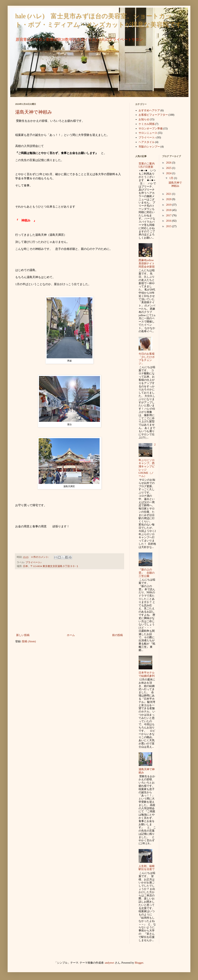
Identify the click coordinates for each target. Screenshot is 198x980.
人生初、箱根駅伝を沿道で (147, 868)
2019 (169, 205)
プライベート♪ (34, 562)
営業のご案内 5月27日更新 (148, 165)
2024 (169, 173)
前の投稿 (117, 635)
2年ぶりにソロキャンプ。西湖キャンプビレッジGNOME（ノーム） (147, 460)
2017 (169, 215)
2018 (169, 210)
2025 (169, 168)
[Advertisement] (69, 601)
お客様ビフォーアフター (153, 115)
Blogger (139, 963)
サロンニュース (148, 133)
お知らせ (144, 119)
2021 (169, 194)
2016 (169, 221)
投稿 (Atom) (29, 641)
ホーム (71, 635)
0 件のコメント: (40, 557)
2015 (169, 226)
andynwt (109, 963)
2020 (169, 199)
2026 (169, 163)
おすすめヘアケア (149, 110)
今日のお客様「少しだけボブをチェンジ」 (147, 359)
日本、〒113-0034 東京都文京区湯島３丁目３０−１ (51, 566)
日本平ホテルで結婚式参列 (147, 674)
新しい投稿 (23, 635)
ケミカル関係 (147, 124)
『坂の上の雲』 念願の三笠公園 (147, 573)
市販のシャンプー (149, 147)
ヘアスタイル (147, 142)
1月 (172, 178)
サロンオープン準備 (151, 129)
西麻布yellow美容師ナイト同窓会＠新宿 (147, 263)
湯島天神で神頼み (34, 112)
